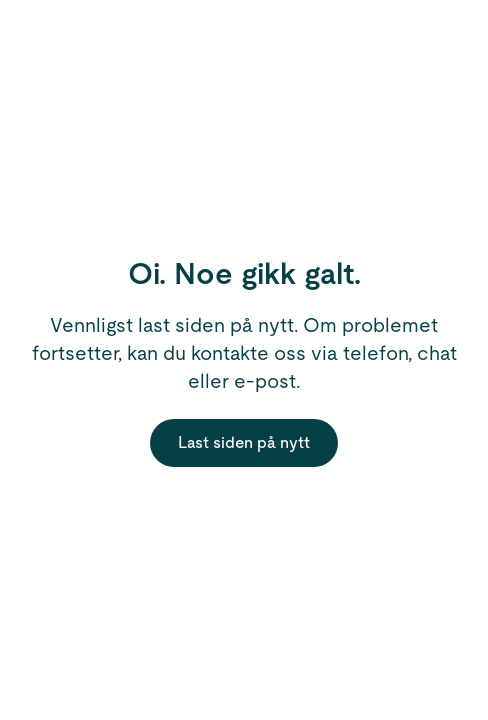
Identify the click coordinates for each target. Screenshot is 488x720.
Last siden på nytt (244, 442)
